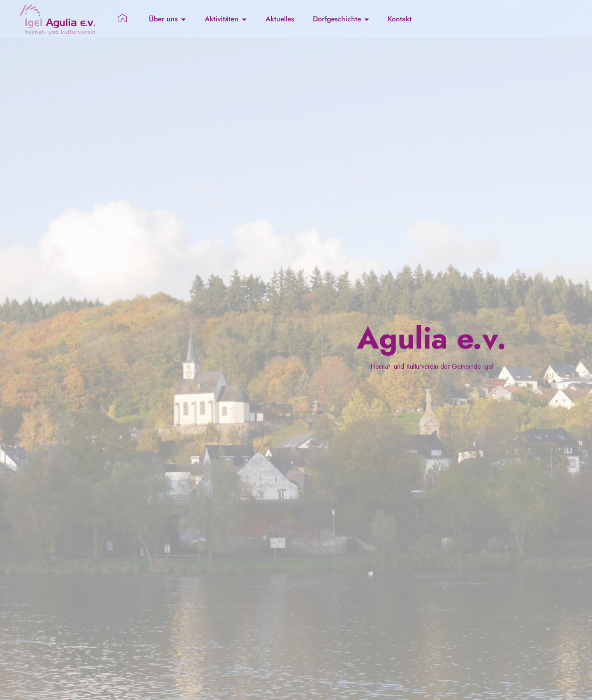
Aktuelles (280, 19)
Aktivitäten (222, 19)
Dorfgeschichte (337, 19)
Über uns (163, 19)
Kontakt (400, 19)
